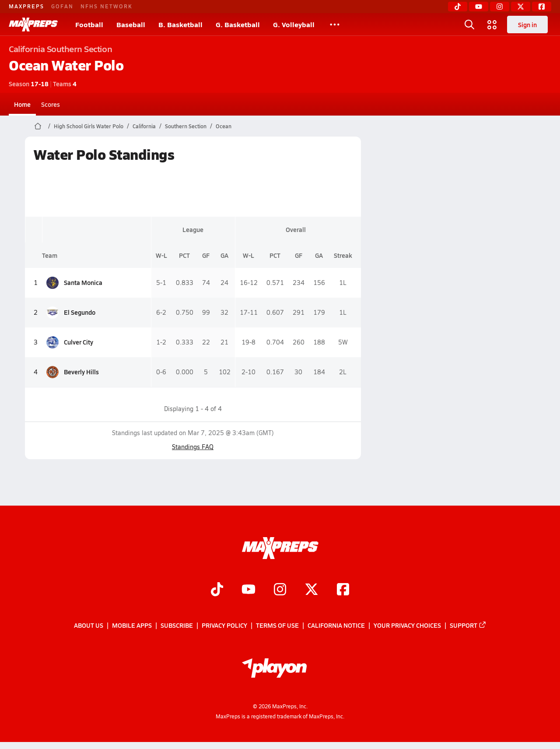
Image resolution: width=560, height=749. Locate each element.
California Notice (336, 625)
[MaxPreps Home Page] (38, 126)
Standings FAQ (193, 447)
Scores (51, 104)
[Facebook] (542, 7)
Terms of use (277, 625)
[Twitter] (521, 7)
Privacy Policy (224, 625)
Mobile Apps (132, 625)
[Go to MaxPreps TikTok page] (217, 590)
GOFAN (62, 6)
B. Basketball (180, 24)
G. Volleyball (294, 24)
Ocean (224, 126)
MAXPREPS (26, 6)
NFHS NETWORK (107, 6)
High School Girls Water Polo (89, 126)
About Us (89, 625)
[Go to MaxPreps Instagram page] (280, 590)
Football (89, 24)
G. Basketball (238, 24)
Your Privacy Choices (407, 625)
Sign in (527, 25)
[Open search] (469, 25)
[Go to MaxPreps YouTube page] (248, 590)
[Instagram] (500, 7)
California (144, 126)
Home (22, 104)
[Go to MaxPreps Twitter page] (311, 590)
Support (468, 625)
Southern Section (186, 126)
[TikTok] (458, 7)
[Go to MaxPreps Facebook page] (343, 590)
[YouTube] (479, 7)
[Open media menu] (492, 25)
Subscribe (177, 625)
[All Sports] (335, 25)
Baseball (131, 24)
